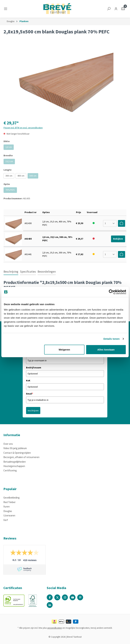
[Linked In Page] (50, 605)
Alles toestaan (106, 349)
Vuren (7, 507)
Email (30, 394)
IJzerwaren (9, 515)
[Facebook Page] (50, 597)
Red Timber (9, 502)
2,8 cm (10, 148)
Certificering (10, 470)
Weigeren (64, 349)
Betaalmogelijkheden (15, 462)
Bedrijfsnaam (34, 368)
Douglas (8, 511)
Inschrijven (33, 411)
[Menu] (6, 9)
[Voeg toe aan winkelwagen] (122, 223)
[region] (65, 81)
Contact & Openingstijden (17, 453)
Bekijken (118, 239)
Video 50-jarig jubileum (15, 448)
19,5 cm (10, 162)
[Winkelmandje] (123, 9)
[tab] (11, 272)
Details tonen (111, 339)
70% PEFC (11, 191)
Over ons (8, 444)
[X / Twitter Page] (57, 597)
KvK (28, 380)
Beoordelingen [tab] (47, 272)
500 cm (34, 176)
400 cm (21, 176)
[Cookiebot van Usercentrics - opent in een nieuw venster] (111, 292)
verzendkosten (55, 628)
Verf (6, 520)
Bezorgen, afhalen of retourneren (21, 457)
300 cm (9, 176)
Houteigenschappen (14, 466)
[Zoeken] (109, 9)
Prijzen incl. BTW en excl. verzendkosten (23, 128)
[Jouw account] (116, 9)
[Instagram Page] (65, 597)
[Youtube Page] (73, 597)
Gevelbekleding (12, 498)
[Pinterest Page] (80, 597)
